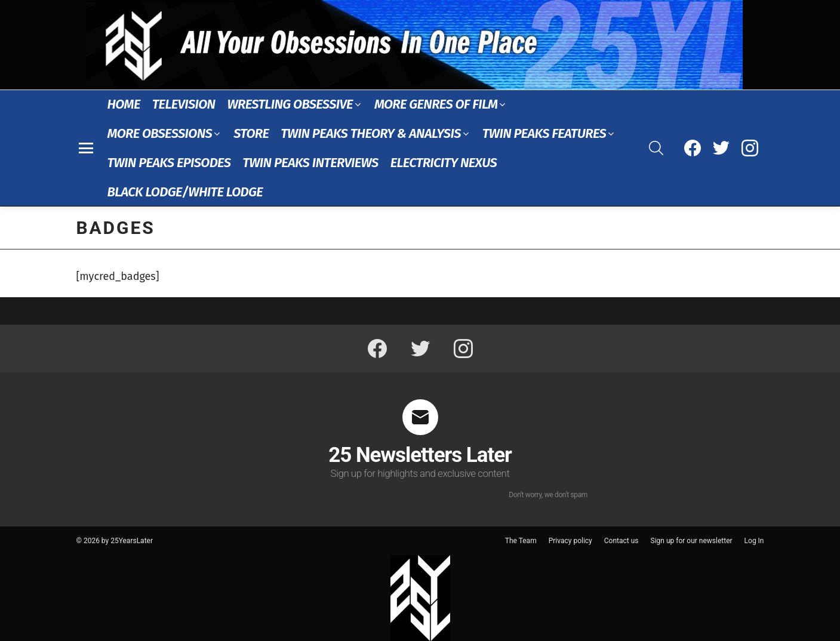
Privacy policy (570, 541)
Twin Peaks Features (544, 133)
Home (124, 104)
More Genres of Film (436, 104)
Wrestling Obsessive (290, 104)
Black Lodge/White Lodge (185, 192)
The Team (521, 541)
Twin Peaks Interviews (310, 163)
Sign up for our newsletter (692, 541)
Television (184, 104)
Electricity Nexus (444, 163)
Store (251, 133)
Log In (754, 541)
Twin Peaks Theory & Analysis (371, 133)
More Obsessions (160, 133)
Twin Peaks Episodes (169, 163)
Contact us (621, 541)
